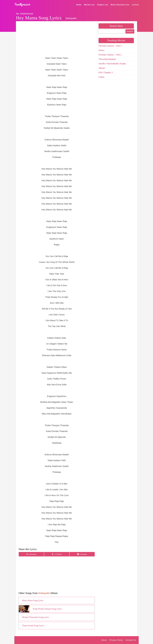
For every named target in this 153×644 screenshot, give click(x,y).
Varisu (101, 50)
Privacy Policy (116, 640)
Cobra (101, 77)
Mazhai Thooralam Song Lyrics (36, 617)
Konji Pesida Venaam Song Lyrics (47, 609)
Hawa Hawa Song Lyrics (33, 600)
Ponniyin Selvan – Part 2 (110, 46)
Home (79, 5)
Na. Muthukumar (25, 14)
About (104, 640)
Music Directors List (120, 5)
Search (130, 31)
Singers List (103, 5)
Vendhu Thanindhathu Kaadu (112, 64)
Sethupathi (71, 18)
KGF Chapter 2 (106, 73)
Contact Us (131, 640)
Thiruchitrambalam (107, 59)
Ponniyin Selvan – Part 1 (110, 55)
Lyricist (135, 5)
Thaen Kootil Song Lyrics (33, 626)
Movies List (89, 5)
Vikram (102, 68)
